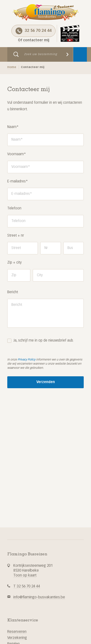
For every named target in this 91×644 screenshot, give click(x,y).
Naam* (13, 127)
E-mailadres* (18, 181)
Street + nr (16, 236)
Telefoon (14, 208)
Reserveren (17, 632)
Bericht (13, 292)
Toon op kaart (25, 575)
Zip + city (14, 263)
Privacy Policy (27, 360)
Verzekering (17, 638)
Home (12, 67)
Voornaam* (17, 154)
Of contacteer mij (34, 40)
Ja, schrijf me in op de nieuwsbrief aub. (43, 341)
